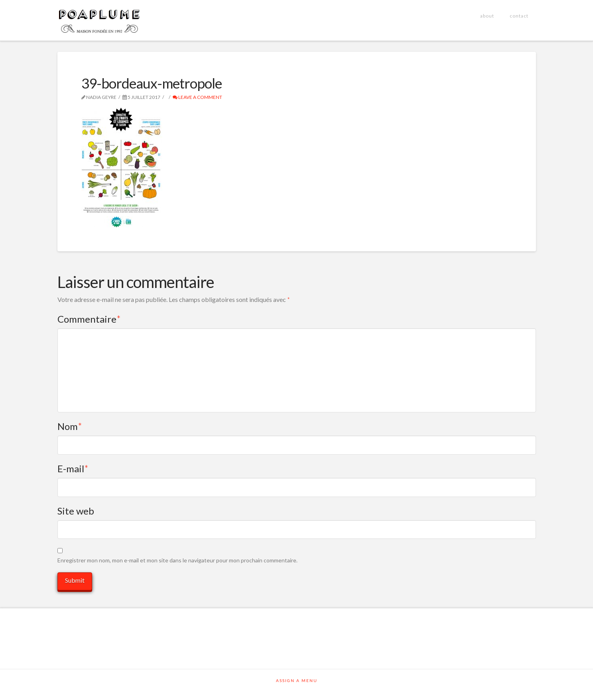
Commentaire (89, 319)
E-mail (73, 468)
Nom (70, 426)
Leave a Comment (197, 97)
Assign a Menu (297, 680)
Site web (76, 511)
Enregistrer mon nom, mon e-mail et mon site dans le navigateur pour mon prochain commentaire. (177, 560)
